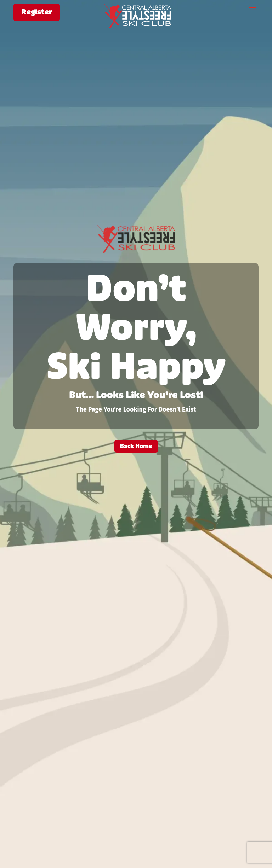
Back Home (136, 446)
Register (37, 12)
